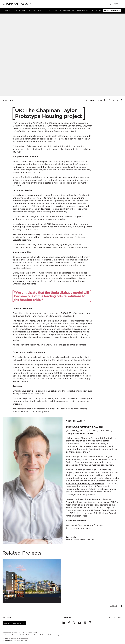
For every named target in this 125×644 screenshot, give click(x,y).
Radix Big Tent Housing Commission (85, 484)
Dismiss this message (112, 11)
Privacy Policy (39, 635)
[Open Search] (111, 5)
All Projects (116, 606)
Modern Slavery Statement (57, 635)
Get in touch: (80, 538)
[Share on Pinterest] (122, 100)
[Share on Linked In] (105, 100)
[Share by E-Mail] (117, 100)
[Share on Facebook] (109, 100)
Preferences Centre (10, 635)
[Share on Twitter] (113, 100)
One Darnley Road (21, 640)
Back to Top (116, 617)
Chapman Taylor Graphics (18, 638)
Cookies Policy (95, 11)
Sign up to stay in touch (14, 623)
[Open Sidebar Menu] (121, 4)
